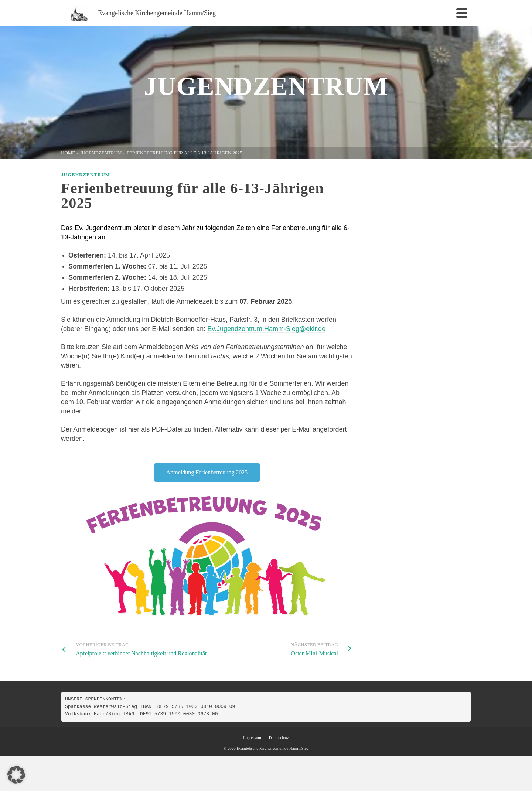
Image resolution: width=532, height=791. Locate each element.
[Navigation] (462, 13)
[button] (16, 775)
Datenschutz (279, 737)
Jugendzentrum (86, 175)
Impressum (252, 737)
